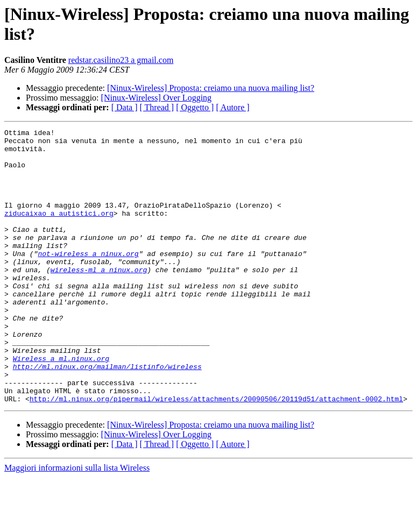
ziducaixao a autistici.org (59, 231)
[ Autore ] (232, 107)
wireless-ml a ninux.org (99, 299)
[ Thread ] (157, 107)
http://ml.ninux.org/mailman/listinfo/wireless (107, 415)
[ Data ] (125, 107)
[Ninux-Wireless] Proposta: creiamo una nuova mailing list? (211, 88)
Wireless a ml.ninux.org (61, 405)
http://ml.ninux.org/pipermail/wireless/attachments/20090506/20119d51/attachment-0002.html (216, 453)
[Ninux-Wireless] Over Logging (157, 98)
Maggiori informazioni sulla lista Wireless (77, 523)
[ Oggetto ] (195, 107)
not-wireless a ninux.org (88, 279)
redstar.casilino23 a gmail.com (121, 60)
